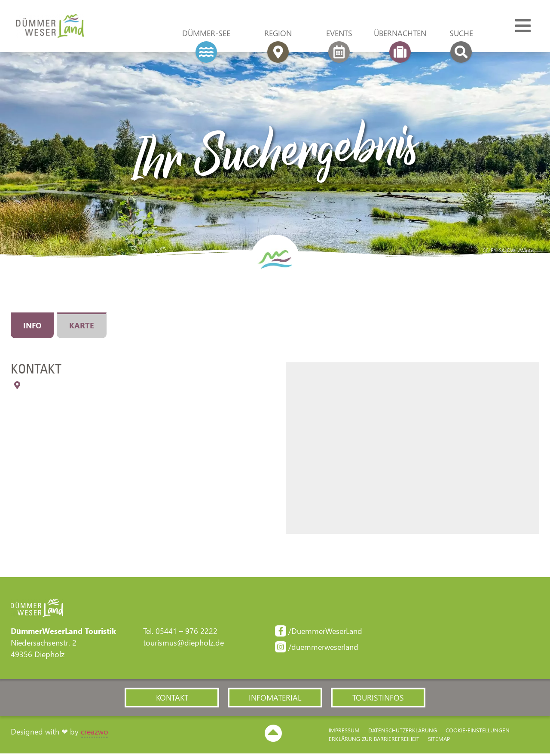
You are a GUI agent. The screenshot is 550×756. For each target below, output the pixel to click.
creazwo (95, 735)
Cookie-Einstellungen (478, 733)
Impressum (344, 733)
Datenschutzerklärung (403, 733)
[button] (172, 700)
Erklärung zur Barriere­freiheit (374, 742)
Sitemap (439, 742)
